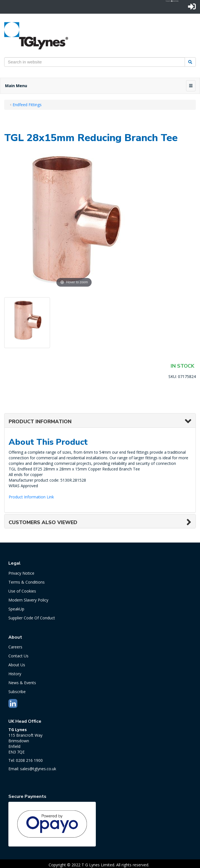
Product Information (40, 422)
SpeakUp (16, 609)
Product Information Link (31, 497)
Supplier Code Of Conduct (32, 618)
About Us (17, 665)
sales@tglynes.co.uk (38, 769)
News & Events (22, 683)
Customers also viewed (43, 522)
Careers (15, 647)
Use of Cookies (22, 591)
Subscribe (17, 692)
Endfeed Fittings (27, 105)
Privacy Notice (21, 573)
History (15, 674)
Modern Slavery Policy (28, 600)
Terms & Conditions (27, 582)
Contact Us (18, 656)
